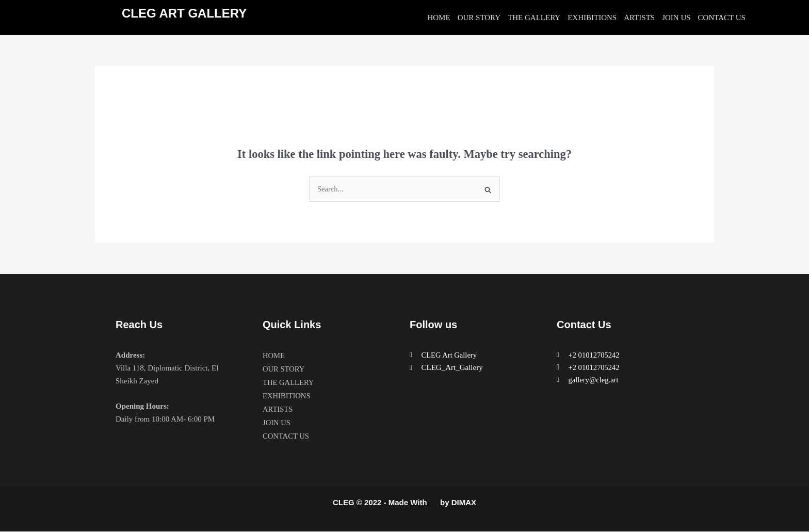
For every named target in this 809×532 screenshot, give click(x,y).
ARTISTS (639, 18)
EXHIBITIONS (592, 18)
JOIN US (676, 18)
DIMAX (464, 503)
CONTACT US (722, 18)
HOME (439, 18)
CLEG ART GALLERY (184, 13)
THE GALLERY (534, 18)
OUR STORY (479, 18)
